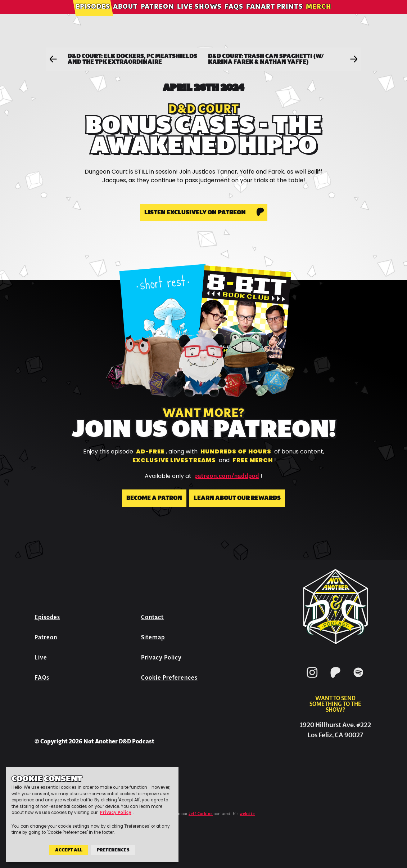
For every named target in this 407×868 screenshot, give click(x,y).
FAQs (234, 16)
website (247, 814)
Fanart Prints (275, 16)
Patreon (157, 16)
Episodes (93, 16)
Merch (319, 16)
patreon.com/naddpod (227, 476)
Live (41, 657)
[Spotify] (358, 679)
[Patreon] (335, 679)
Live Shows (199, 16)
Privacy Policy (161, 657)
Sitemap (153, 637)
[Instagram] (312, 679)
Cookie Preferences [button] (169, 678)
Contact (152, 617)
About (125, 16)
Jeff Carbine (201, 814)
